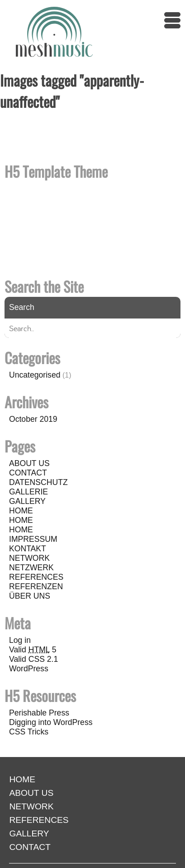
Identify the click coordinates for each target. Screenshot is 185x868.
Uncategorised (35, 375)
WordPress (29, 669)
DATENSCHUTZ (38, 482)
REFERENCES (36, 577)
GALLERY (27, 501)
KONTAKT (28, 549)
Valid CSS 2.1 (33, 659)
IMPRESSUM (33, 539)
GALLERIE (28, 492)
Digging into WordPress (51, 722)
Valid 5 (33, 650)
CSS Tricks (29, 732)
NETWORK (29, 558)
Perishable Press (39, 713)
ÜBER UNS (30, 596)
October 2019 (33, 419)
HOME (21, 511)
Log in (20, 640)
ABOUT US (29, 463)
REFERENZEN (36, 586)
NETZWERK (31, 568)
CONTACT (28, 473)
